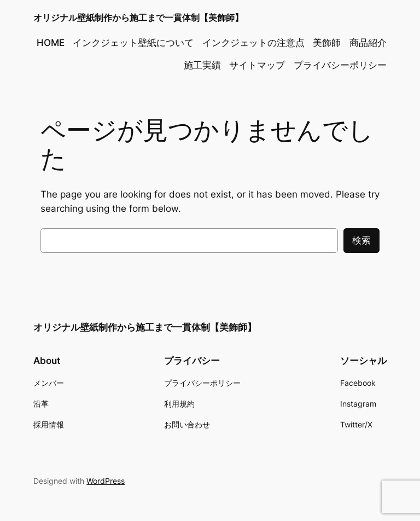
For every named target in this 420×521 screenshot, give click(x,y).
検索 (361, 240)
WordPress (106, 481)
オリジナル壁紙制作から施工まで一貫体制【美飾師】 (138, 18)
